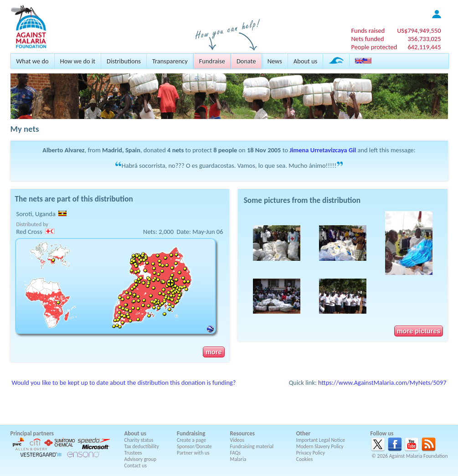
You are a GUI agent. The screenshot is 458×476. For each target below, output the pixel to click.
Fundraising (191, 433)
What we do (33, 61)
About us (305, 61)
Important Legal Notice (321, 440)
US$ (419, 31)
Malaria (238, 459)
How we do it (78, 61)
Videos (237, 440)
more (214, 352)
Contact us (136, 466)
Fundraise (212, 61)
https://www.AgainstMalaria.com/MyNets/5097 (382, 383)
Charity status (139, 440)
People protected (374, 47)
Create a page (191, 440)
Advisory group (141, 459)
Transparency (170, 61)
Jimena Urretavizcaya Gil (323, 150)
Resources (242, 433)
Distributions (124, 61)
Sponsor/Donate (194, 446)
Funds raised (368, 31)
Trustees (133, 453)
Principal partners (32, 433)
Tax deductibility (142, 446)
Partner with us (193, 453)
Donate (246, 61)
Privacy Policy (311, 453)
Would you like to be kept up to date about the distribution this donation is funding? (124, 383)
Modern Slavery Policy (320, 446)
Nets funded (367, 39)
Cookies (305, 459)
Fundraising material (252, 446)
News (275, 61)
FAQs (236, 453)
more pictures (419, 331)
